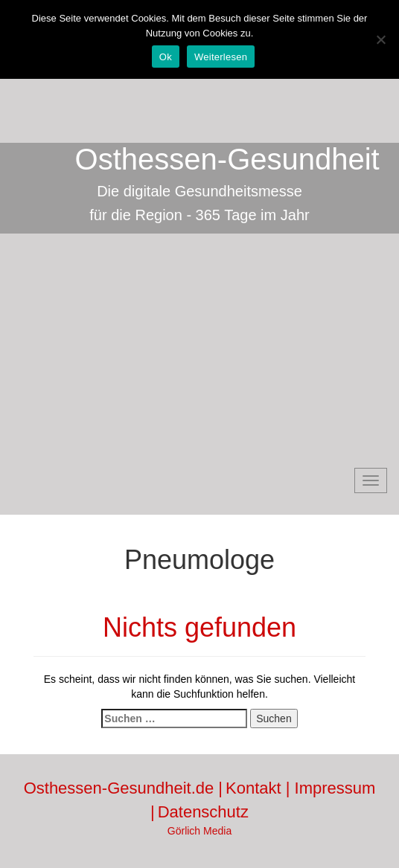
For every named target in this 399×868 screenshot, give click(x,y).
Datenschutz (203, 812)
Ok (166, 57)
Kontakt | (260, 788)
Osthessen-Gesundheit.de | (123, 788)
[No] (380, 39)
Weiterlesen (221, 57)
